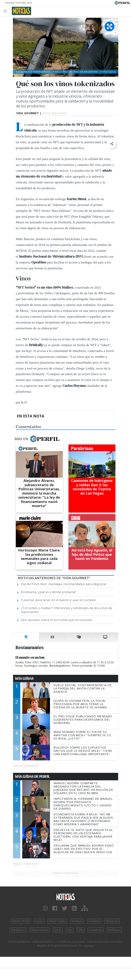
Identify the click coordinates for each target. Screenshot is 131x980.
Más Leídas (24, 679)
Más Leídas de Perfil (32, 777)
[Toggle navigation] (6, 11)
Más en (37, 439)
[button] (112, 144)
